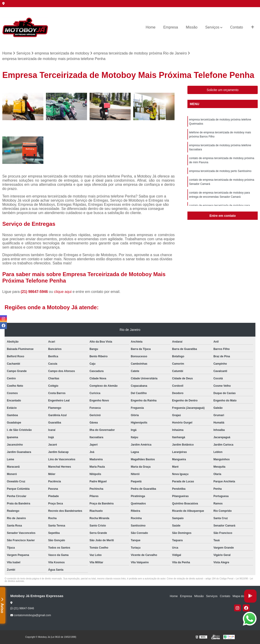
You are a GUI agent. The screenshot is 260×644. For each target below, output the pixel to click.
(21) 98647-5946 (35, 292)
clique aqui (63, 292)
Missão (192, 27)
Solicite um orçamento (223, 90)
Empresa (171, 27)
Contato (237, 27)
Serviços (212, 27)
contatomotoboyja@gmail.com (31, 615)
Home (151, 27)
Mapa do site (241, 596)
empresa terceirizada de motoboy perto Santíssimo (220, 171)
